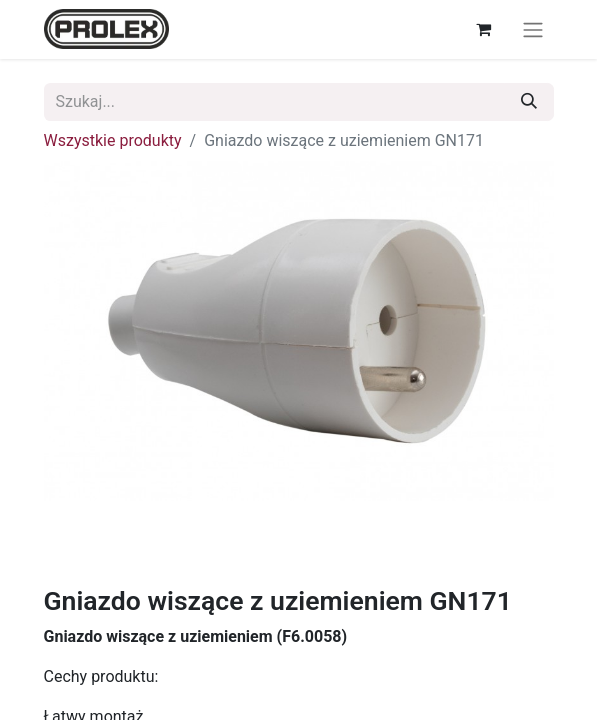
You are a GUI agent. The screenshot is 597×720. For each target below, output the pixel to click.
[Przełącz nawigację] (533, 29)
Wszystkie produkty (113, 140)
